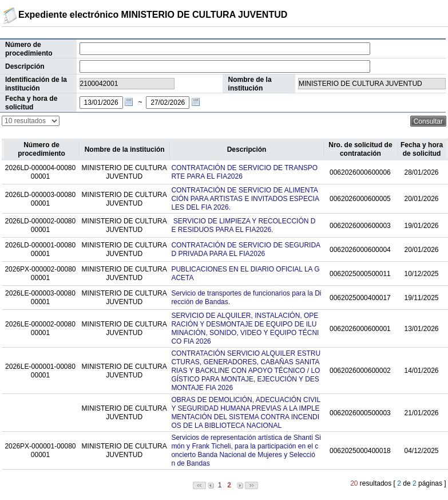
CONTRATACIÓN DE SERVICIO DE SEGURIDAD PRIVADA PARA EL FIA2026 (246, 249)
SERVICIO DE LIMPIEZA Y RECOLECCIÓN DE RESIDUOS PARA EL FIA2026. (243, 225)
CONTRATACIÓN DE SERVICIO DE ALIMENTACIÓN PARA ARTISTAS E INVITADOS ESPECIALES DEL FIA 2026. (245, 199)
